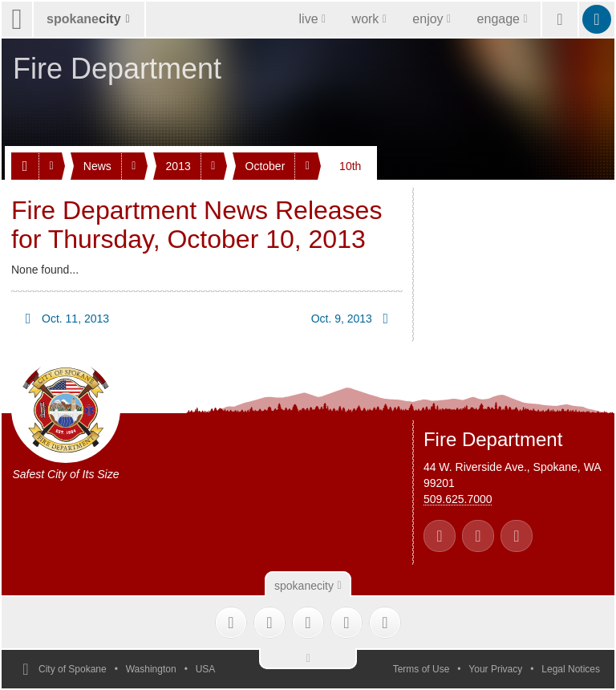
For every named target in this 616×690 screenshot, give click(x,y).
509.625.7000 (458, 499)
